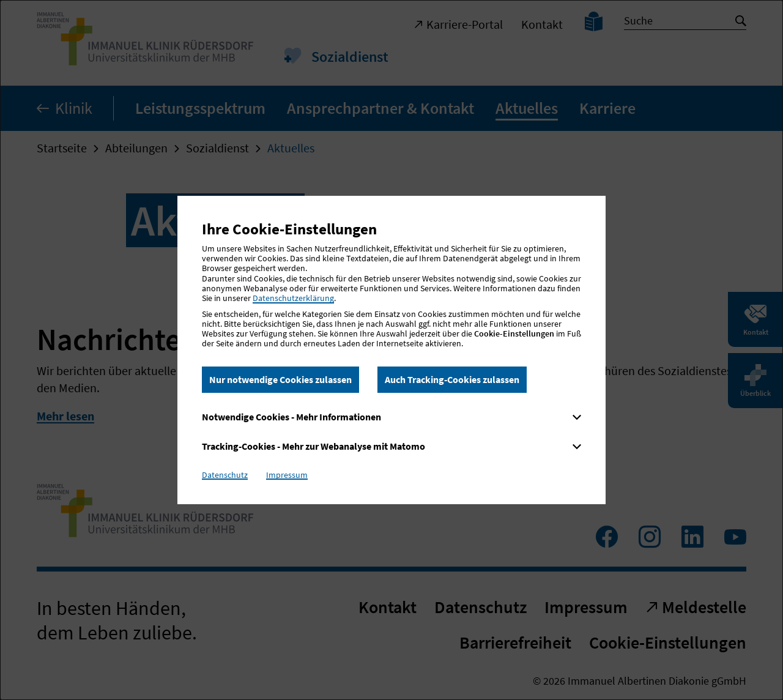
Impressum (287, 475)
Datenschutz (225, 475)
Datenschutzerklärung (293, 298)
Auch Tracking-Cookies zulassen (452, 379)
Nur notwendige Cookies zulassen (280, 379)
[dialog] (391, 350)
